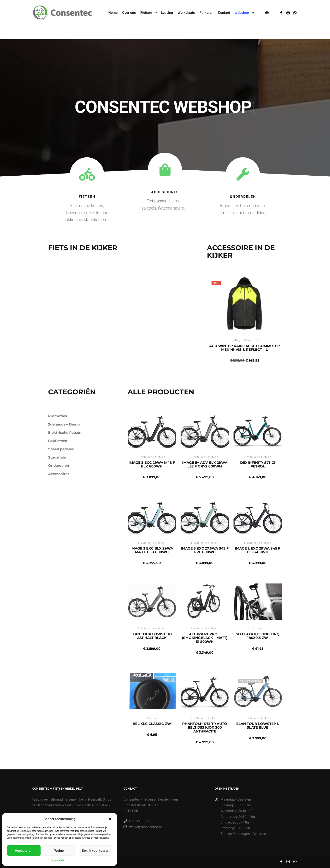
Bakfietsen (58, 441)
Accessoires (165, 192)
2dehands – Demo (64, 424)
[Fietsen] (87, 174)
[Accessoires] (165, 170)
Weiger (60, 851)
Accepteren (24, 851)
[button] (110, 819)
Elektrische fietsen (65, 433)
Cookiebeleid (57, 861)
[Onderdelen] (243, 174)
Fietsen (87, 197)
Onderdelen (243, 197)
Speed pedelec (61, 449)
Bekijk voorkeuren (96, 851)
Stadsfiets (57, 457)
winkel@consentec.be (143, 827)
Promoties (58, 416)
